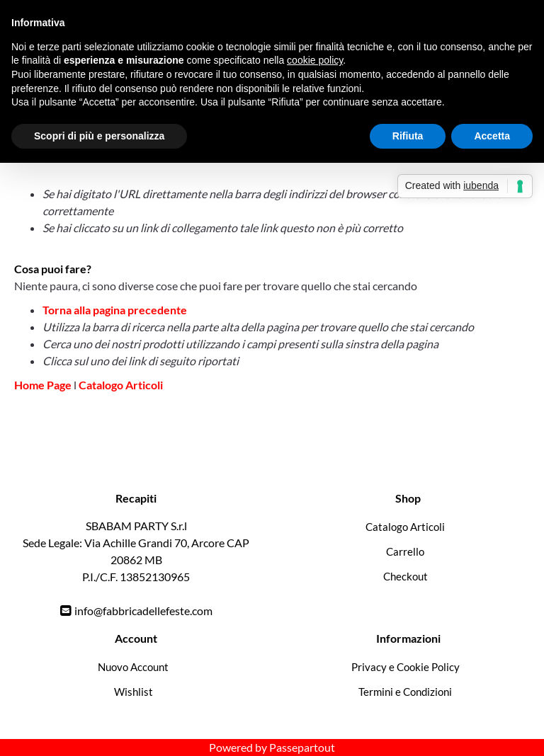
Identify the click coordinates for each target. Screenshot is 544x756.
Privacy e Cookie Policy (406, 667)
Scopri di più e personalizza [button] (99, 136)
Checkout (406, 576)
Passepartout (302, 747)
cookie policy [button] (315, 60)
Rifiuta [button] (408, 136)
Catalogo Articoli (121, 385)
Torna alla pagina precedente (115, 310)
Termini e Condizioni (405, 692)
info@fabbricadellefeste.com (143, 611)
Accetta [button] (492, 136)
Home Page (44, 385)
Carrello (405, 551)
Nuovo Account (133, 667)
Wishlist (134, 692)
